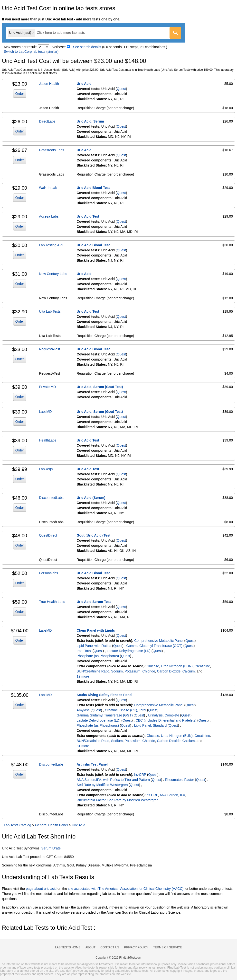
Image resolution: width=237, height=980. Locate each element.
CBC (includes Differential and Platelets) (166, 720)
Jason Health (49, 84)
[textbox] (64, 33)
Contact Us (110, 947)
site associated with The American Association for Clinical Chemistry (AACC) (126, 889)
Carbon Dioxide (169, 671)
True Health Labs (52, 602)
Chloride (149, 671)
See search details (87, 47)
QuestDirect (48, 535)
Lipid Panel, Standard (150, 725)
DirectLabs (47, 121)
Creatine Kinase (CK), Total (126, 710)
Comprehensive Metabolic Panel (159, 641)
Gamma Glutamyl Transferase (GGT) (154, 646)
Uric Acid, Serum (90, 121)
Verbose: (59, 47)
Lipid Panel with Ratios (94, 646)
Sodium (117, 671)
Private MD (47, 387)
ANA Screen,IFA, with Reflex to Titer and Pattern (113, 780)
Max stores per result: (20, 47)
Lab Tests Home (68, 947)
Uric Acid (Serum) (91, 498)
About (90, 947)
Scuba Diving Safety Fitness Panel (105, 695)
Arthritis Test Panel (92, 764)
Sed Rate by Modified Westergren (102, 785)
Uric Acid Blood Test (93, 188)
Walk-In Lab (48, 188)
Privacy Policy (136, 947)
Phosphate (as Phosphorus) (98, 656)
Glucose (153, 666)
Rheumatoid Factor (179, 780)
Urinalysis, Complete (163, 715)
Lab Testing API (51, 245)
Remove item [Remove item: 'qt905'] (33, 33)
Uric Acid (84, 84)
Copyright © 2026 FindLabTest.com (118, 958)
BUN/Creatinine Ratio (93, 671)
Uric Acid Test (88, 216)
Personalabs (48, 573)
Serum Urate (51, 848)
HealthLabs (48, 440)
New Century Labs (53, 274)
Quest (121, 89)
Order (20, 94)
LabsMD (45, 412)
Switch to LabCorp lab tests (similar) (31, 52)
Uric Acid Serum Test (94, 602)
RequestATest (49, 349)
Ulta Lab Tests (50, 311)
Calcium (189, 671)
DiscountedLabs (51, 498)
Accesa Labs (49, 216)
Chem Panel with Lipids (96, 630)
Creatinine (202, 666)
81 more (83, 746)
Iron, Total (84, 651)
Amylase (83, 710)
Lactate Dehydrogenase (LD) (129, 651)
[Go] (175, 33)
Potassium (132, 671)
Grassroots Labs (52, 150)
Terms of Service (168, 947)
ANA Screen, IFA (172, 795)
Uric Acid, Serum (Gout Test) (100, 387)
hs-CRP (140, 775)
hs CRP (152, 795)
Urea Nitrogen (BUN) (177, 666)
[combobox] (94, 33)
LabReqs (46, 469)
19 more (83, 676)
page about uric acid (41, 889)
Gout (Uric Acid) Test (94, 535)
